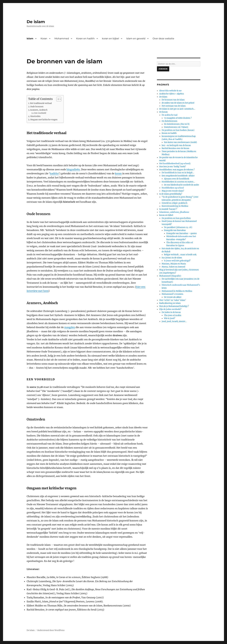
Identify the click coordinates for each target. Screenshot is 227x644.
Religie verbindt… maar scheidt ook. (180, 255)
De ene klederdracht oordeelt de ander (182, 185)
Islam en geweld (136, 39)
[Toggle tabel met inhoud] (57, 99)
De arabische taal (170, 115)
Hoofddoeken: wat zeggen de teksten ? (177, 170)
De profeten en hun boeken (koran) (178, 130)
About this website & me (170, 91)
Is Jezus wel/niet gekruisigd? (177, 261)
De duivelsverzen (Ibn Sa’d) (177, 124)
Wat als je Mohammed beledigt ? (174, 306)
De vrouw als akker (173, 297)
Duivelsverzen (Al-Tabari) (176, 127)
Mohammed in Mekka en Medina (177, 291)
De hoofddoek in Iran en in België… (178, 173)
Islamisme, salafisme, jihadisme (174, 212)
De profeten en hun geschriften (176, 218)
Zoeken (163, 69)
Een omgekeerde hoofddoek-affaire (178, 176)
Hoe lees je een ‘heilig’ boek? (172, 167)
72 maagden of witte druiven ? (178, 118)
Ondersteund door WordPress (51, 630)
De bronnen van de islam (173, 100)
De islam (36, 22)
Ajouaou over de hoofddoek (177, 179)
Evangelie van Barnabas (175, 230)
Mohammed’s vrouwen (172, 294)
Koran (44, 39)
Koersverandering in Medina (175, 206)
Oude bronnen (37, 107)
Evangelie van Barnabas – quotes (182, 233)
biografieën (73, 169)
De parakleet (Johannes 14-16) (178, 227)
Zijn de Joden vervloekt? (170, 309)
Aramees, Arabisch (39, 110)
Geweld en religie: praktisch (175, 203)
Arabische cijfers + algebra (171, 94)
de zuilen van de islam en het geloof (178, 103)
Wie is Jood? (170, 318)
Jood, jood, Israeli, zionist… (174, 321)
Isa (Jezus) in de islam (172, 258)
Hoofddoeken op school (173, 188)
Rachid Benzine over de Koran (175, 148)
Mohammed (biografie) (170, 276)
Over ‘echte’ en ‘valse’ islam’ (173, 300)
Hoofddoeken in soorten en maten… (178, 182)
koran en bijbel (110, 39)
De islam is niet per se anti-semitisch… (177, 109)
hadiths (54, 173)
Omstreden (35, 116)
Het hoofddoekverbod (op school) (175, 164)
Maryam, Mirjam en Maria (174, 264)
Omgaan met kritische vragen (44, 120)
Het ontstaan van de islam (174, 106)
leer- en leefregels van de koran (176, 145)
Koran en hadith (85, 39)
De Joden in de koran (171, 312)
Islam (30, 39)
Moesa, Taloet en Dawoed (173, 267)
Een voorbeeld (40, 113)
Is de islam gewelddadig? (171, 194)
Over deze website (163, 39)
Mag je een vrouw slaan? (173, 191)
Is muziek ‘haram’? (168, 209)
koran (118, 173)
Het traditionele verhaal (41, 103)
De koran (163, 112)
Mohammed (62, 39)
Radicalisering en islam (170, 303)
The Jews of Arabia (173, 315)
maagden (70, 327)
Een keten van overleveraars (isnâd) (181, 142)
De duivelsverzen (170, 121)
